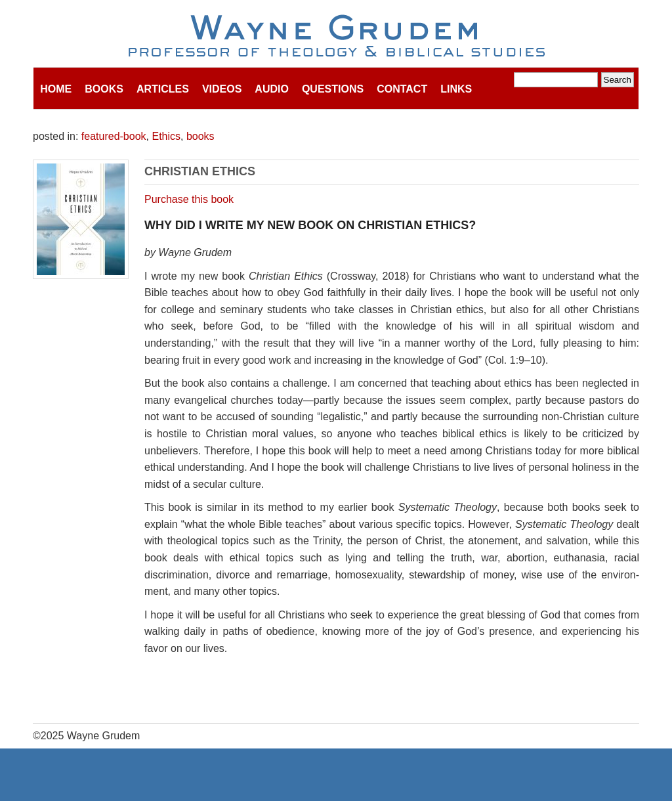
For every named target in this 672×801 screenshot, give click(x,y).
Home (56, 89)
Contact (402, 89)
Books (104, 89)
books (200, 136)
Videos (222, 89)
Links (456, 89)
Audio (272, 89)
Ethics (166, 136)
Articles (163, 89)
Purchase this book (189, 199)
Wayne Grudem (336, 37)
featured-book (114, 136)
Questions (333, 89)
